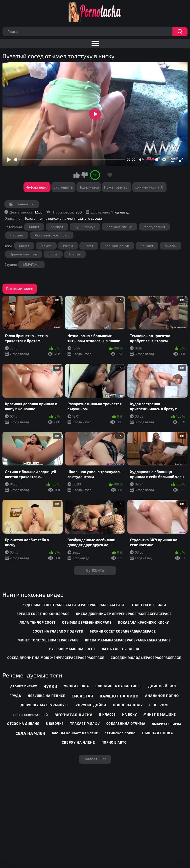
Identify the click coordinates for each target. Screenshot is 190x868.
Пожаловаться (117, 187)
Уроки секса (77, 686)
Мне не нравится (84, 175)
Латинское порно (120, 733)
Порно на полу (128, 705)
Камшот (57, 227)
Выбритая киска (167, 724)
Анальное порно (162, 696)
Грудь (15, 696)
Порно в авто (114, 742)
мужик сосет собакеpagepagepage (123, 631)
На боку (130, 714)
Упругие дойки (91, 705)
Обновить (95, 570)
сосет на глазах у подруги (58, 631)
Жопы (53, 254)
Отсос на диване (23, 724)
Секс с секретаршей (30, 715)
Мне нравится (77, 175)
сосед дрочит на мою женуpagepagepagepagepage (56, 658)
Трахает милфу (85, 724)
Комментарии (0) (149, 187)
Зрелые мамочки (24, 254)
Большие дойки (117, 246)
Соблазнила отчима (126, 724)
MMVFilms (31, 265)
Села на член (31, 733)
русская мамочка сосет (72, 649)
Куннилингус (85, 227)
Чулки (50, 686)
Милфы (171, 246)
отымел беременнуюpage (87, 622)
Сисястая (82, 696)
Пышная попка (157, 733)
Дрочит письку (24, 686)
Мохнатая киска (74, 715)
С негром (159, 705)
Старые (75, 254)
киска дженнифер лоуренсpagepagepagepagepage (124, 614)
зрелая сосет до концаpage (43, 614)
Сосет (89, 246)
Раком (68, 246)
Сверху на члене (78, 742)
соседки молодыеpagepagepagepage (146, 658)
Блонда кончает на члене (75, 733)
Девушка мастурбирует (45, 705)
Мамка (46, 246)
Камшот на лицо (119, 696)
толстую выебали (149, 605)
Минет (34, 227)
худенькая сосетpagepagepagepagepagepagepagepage (74, 605)
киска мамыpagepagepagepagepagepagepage (128, 640)
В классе (107, 714)
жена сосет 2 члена (121, 649)
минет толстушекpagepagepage (48, 640)
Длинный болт (163, 686)
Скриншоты (64, 187)
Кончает (147, 246)
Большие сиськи (119, 227)
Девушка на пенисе (46, 696)
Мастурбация (154, 227)
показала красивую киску (143, 622)
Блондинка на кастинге (119, 686)
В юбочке (55, 724)
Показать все (95, 759)
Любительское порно (52, 235)
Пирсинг (17, 235)
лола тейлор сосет (38, 622)
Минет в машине (160, 714)
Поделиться (89, 187)
